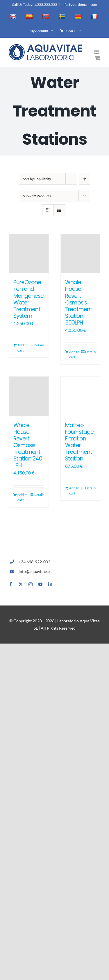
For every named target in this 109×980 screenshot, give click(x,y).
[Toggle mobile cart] (97, 58)
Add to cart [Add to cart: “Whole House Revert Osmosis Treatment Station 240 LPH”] (23, 497)
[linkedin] (50, 584)
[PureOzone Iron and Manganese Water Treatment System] (29, 254)
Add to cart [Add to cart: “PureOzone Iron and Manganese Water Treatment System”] (23, 348)
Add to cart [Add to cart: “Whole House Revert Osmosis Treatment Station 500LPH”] (74, 354)
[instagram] (31, 584)
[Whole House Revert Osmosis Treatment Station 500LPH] (81, 254)
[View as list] (59, 210)
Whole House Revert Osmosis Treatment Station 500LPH (79, 302)
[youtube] (40, 584)
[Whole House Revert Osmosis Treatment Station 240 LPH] (29, 396)
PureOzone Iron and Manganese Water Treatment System (28, 299)
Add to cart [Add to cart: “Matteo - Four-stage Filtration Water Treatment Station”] (74, 491)
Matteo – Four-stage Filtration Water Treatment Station (79, 442)
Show (37, 196)
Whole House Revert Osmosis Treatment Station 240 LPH (28, 445)
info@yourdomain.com (79, 5)
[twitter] (21, 584)
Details (39, 345)
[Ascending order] (84, 179)
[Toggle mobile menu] (97, 52)
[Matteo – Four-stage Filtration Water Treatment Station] (81, 396)
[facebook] (11, 584)
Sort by (37, 179)
